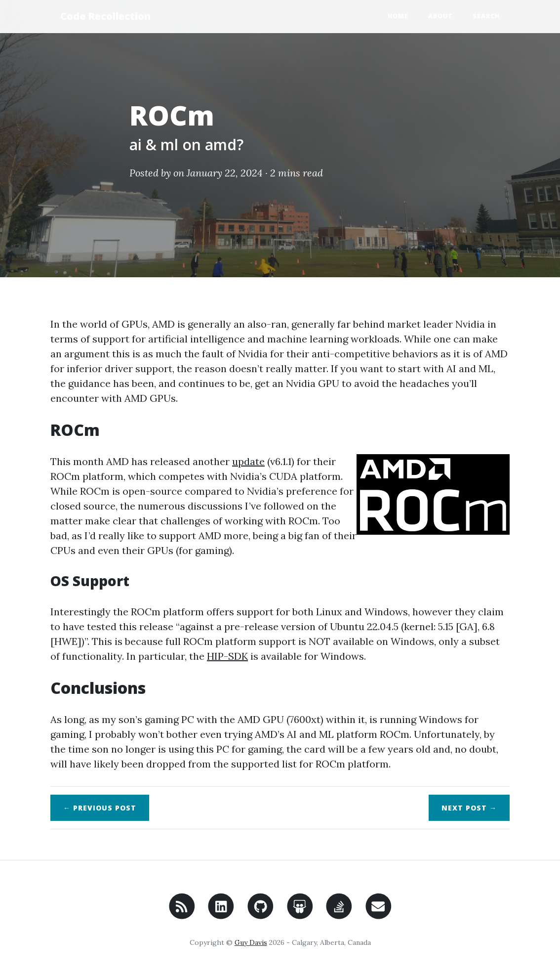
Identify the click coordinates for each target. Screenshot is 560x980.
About (440, 16)
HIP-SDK (227, 656)
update (248, 461)
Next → (469, 808)
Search (486, 16)
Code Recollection (105, 16)
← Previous (100, 808)
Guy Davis (251, 942)
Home (398, 16)
